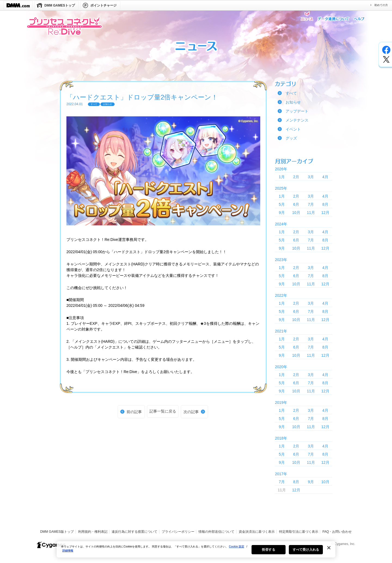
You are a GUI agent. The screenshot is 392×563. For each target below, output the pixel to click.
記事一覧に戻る (163, 411)
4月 (325, 177)
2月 (296, 177)
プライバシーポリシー (178, 532)
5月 (282, 204)
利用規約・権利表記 (93, 532)
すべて (291, 93)
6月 (296, 204)
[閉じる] (329, 551)
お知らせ (293, 102)
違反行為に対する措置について (134, 532)
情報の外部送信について (216, 532)
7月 (311, 204)
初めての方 (381, 5)
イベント (293, 129)
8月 (325, 204)
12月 (325, 213)
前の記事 (134, 412)
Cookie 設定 (237, 550)
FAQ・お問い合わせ (337, 532)
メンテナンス (297, 120)
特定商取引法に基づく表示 (299, 532)
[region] (196, 553)
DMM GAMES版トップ (57, 532)
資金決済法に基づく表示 (257, 532)
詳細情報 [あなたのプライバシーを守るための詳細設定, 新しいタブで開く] (68, 554)
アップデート (297, 111)
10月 (296, 213)
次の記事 (191, 412)
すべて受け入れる (306, 553)
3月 (311, 177)
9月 (282, 213)
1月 (282, 177)
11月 (311, 213)
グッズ (291, 138)
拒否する (268, 553)
